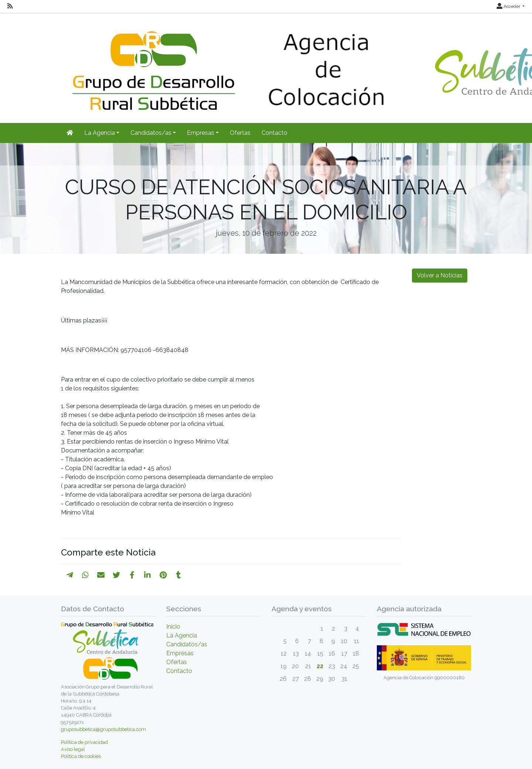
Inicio (173, 627)
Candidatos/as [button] (151, 133)
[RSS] (10, 6)
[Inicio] (70, 133)
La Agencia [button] (100, 133)
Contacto (274, 133)
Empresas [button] (201, 133)
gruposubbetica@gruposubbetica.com (103, 729)
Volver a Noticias (440, 275)
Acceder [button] (509, 6)
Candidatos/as (187, 644)
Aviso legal (73, 749)
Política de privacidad (84, 742)
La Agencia (182, 635)
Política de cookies (81, 756)
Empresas (180, 653)
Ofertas (240, 133)
